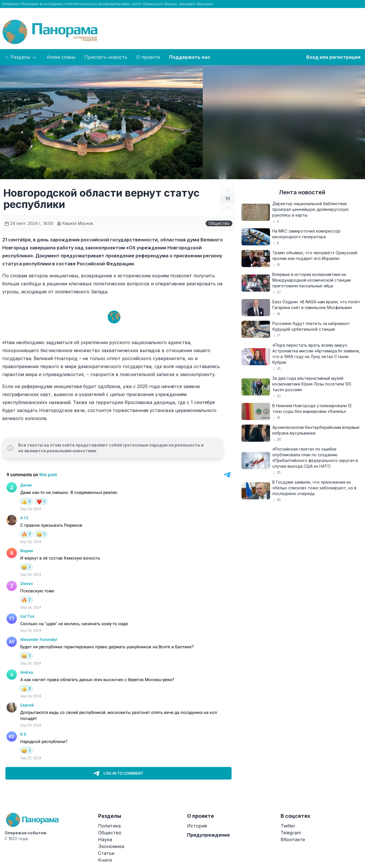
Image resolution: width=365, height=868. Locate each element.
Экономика (111, 846)
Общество (219, 223)
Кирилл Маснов (75, 223)
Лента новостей (302, 192)
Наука (105, 839)
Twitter (288, 826)
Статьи (106, 853)
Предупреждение (208, 835)
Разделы (21, 57)
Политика (109, 826)
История (197, 826)
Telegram (291, 833)
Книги (105, 860)
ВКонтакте (293, 839)
